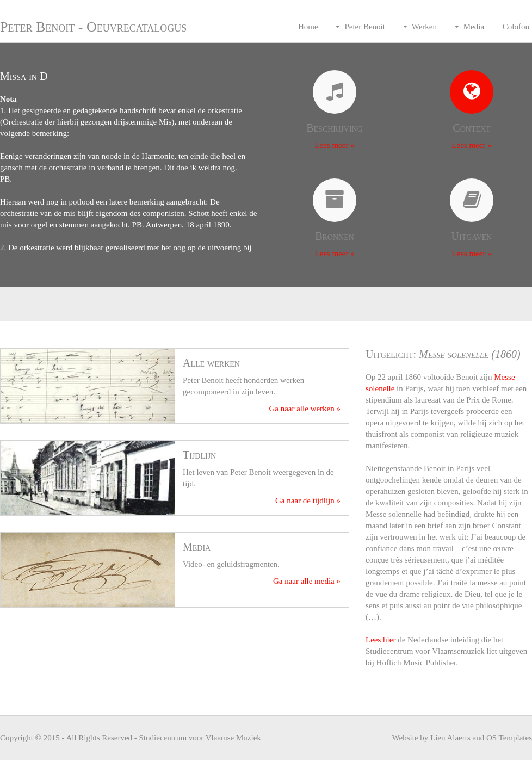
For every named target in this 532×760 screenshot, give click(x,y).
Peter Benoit (365, 27)
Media (474, 27)
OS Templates (509, 738)
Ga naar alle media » (307, 581)
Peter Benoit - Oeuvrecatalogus (93, 27)
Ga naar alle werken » (305, 409)
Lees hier (381, 640)
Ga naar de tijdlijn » (308, 501)
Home (308, 27)
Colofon (516, 27)
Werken (424, 27)
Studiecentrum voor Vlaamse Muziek (200, 738)
